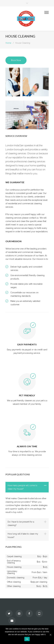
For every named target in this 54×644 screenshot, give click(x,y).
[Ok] (50, 635)
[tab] (27, 487)
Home (8, 43)
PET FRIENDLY (27, 395)
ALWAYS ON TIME (27, 446)
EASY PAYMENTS (27, 344)
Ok (27, 639)
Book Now (16, 60)
